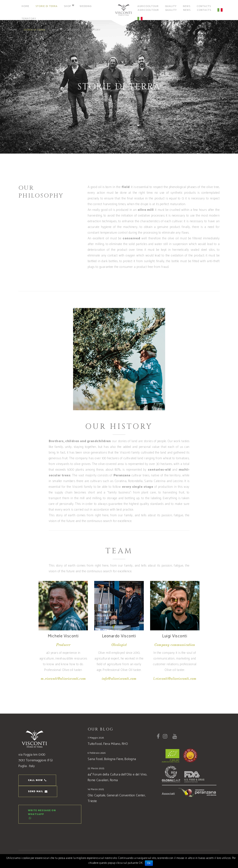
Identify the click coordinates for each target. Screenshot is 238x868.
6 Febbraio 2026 (97, 753)
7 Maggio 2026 (96, 738)
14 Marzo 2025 (96, 789)
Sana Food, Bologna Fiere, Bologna (112, 759)
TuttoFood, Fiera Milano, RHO (108, 744)
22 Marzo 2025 (96, 768)
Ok (149, 863)
